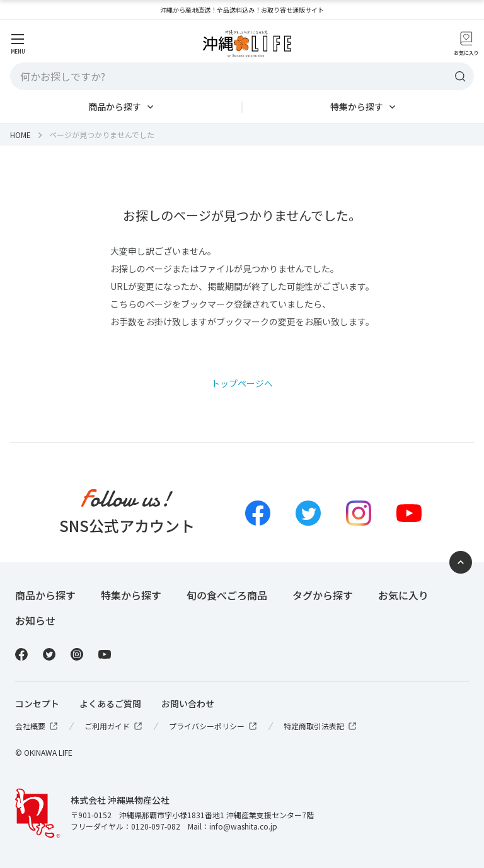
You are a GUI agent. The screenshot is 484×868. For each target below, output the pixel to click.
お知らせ (35, 620)
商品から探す (115, 107)
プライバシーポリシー (214, 726)
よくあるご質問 (110, 703)
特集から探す (357, 107)
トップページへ (242, 383)
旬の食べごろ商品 (227, 595)
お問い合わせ (188, 703)
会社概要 (37, 726)
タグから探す (323, 595)
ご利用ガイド (114, 726)
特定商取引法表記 (321, 726)
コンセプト (37, 703)
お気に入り (403, 595)
